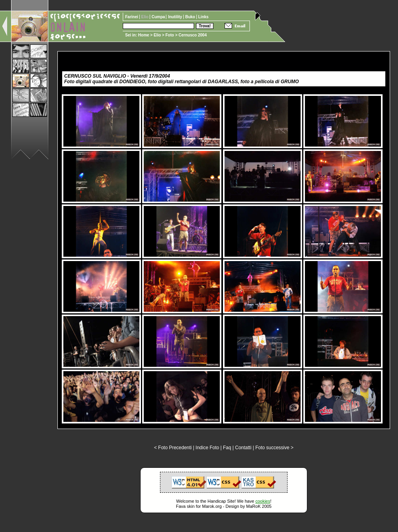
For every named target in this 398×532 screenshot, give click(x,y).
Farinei (132, 17)
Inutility (175, 17)
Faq (227, 448)
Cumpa (159, 17)
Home (144, 35)
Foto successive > (274, 448)
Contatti (243, 448)
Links (204, 17)
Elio (157, 35)
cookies (263, 501)
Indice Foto (207, 448)
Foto (170, 35)
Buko (191, 17)
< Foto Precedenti (173, 448)
